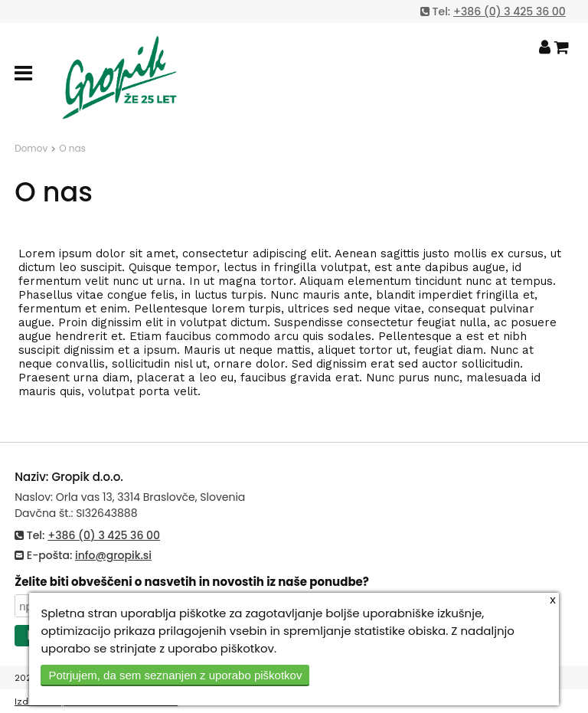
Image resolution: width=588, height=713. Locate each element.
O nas (72, 148)
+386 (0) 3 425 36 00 (510, 11)
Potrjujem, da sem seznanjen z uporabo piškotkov (175, 675)
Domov (31, 148)
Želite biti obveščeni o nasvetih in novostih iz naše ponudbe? (192, 582)
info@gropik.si (113, 555)
